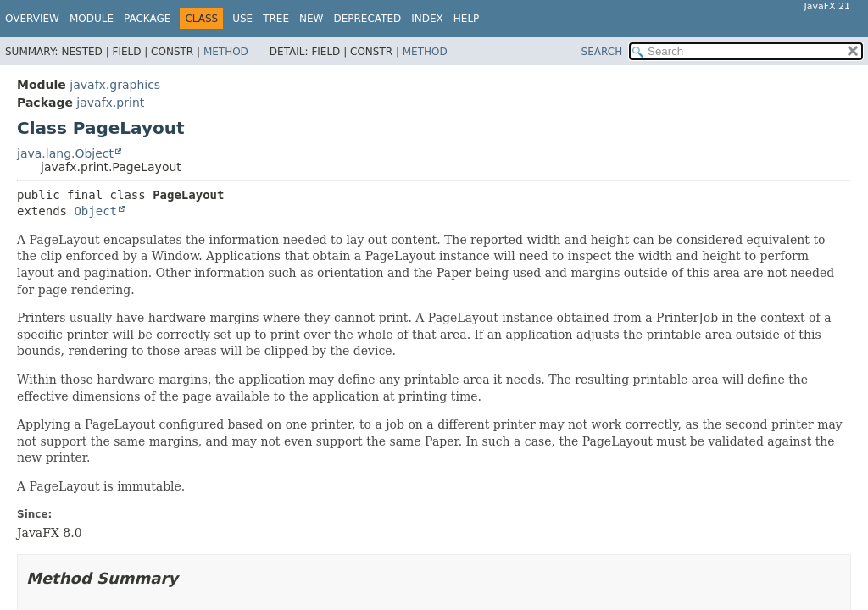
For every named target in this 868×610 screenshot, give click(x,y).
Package (147, 19)
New (311, 19)
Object (95, 211)
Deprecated (367, 19)
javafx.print (110, 103)
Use (242, 19)
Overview (32, 19)
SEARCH (602, 52)
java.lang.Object (65, 153)
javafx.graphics (115, 85)
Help (467, 19)
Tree (276, 19)
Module (92, 19)
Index (427, 19)
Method (226, 52)
